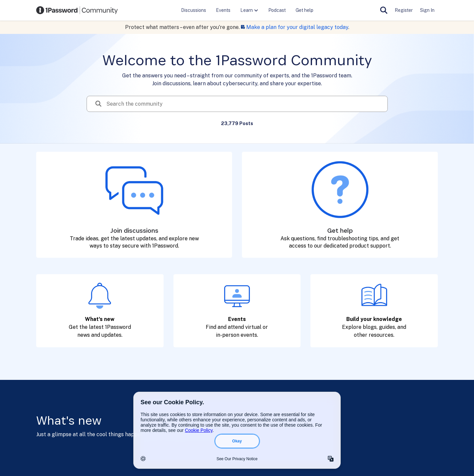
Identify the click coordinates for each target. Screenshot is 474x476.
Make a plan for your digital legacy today (297, 27)
